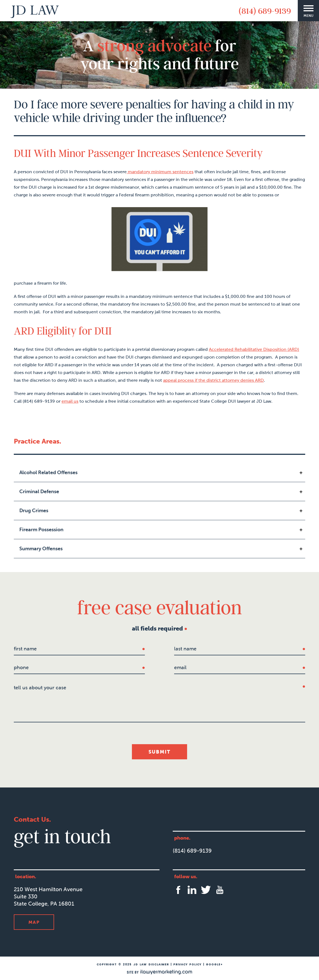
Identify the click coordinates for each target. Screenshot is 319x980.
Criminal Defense (39, 492)
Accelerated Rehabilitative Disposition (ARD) (254, 349)
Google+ (214, 964)
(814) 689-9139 (265, 11)
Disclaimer (159, 964)
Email (180, 667)
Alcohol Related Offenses (48, 472)
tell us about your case (40, 688)
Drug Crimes (34, 511)
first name (25, 649)
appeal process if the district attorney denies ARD (213, 380)
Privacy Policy (187, 964)
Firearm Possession (41, 530)
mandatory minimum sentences (160, 172)
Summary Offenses (41, 549)
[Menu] (308, 11)
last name (185, 649)
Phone (21, 667)
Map (34, 922)
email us (70, 401)
